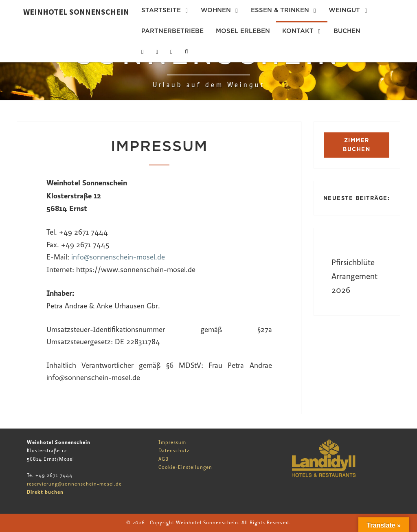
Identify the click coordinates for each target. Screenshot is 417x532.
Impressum (172, 442)
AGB (164, 459)
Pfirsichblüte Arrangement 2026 (354, 276)
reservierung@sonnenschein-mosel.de (74, 484)
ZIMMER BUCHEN (357, 145)
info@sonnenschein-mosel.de (118, 257)
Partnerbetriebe (172, 31)
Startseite (161, 10)
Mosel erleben (243, 31)
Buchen (347, 31)
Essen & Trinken (280, 10)
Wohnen (216, 10)
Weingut (344, 10)
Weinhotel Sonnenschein (76, 12)
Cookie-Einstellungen (185, 467)
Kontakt (298, 31)
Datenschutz (174, 451)
